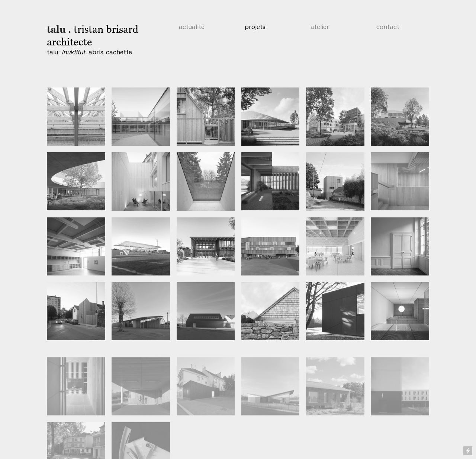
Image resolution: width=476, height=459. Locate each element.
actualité (192, 27)
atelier (320, 27)
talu (56, 29)
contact (388, 27)
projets (255, 27)
